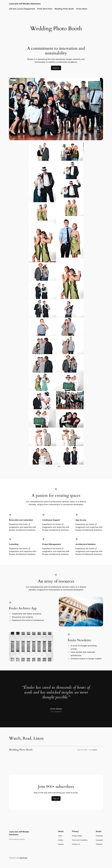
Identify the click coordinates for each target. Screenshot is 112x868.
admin (95, 750)
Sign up (56, 798)
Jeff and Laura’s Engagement (22, 9)
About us (56, 68)
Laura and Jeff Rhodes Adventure (25, 4)
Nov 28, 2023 (82, 750)
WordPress (23, 858)
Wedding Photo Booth (64, 9)
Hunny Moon (82, 9)
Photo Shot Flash (45, 9)
